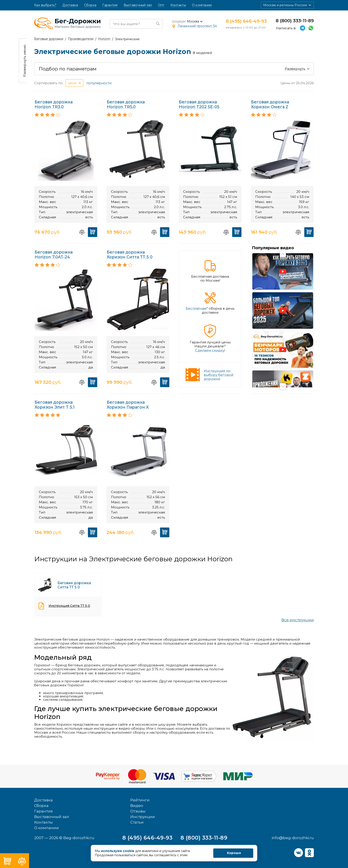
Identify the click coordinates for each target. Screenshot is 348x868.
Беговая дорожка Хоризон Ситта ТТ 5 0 (130, 255)
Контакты (178, 5)
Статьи (137, 812)
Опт (161, 5)
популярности (99, 83)
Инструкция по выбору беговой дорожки (218, 375)
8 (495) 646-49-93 (246, 21)
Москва (193, 21)
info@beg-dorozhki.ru (293, 827)
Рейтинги (140, 790)
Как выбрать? (45, 5)
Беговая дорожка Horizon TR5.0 (126, 104)
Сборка (90, 5)
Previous (283, 254)
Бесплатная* (197, 309)
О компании (202, 5)
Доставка (70, 5)
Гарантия (110, 5)
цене (72, 83)
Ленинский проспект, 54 (197, 26)
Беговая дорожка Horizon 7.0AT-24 (54, 255)
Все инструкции (298, 620)
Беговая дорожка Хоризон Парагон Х (128, 405)
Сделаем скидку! (210, 350)
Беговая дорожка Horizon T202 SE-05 (199, 104)
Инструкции (143, 806)
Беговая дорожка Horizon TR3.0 (54, 104)
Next (283, 386)
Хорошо (234, 853)
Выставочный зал (138, 5)
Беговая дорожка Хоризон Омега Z (270, 104)
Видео (137, 795)
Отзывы (138, 801)
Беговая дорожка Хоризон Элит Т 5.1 (55, 405)
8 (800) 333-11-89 (295, 21)
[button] (287, 5)
